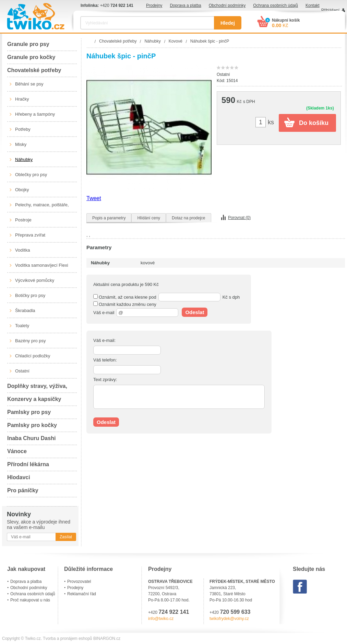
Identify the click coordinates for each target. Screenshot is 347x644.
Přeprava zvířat (30, 235)
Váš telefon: (105, 360)
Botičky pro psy (30, 295)
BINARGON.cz (107, 639)
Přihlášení (330, 10)
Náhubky (24, 159)
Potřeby (23, 129)
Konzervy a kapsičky (34, 399)
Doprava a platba (185, 5)
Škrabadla (25, 310)
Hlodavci (19, 477)
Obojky (22, 190)
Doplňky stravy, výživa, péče (37, 388)
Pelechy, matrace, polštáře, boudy (42, 207)
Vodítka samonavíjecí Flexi (42, 265)
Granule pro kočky (31, 57)
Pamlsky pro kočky (32, 425)
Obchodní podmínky (227, 5)
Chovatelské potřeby (34, 70)
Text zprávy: (105, 379)
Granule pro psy (28, 44)
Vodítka (22, 250)
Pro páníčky (23, 490)
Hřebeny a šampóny (35, 114)
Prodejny (154, 5)
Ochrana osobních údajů (276, 5)
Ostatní (22, 371)
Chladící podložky (33, 356)
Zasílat (66, 537)
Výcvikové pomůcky (35, 280)
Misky (21, 144)
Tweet (94, 198)
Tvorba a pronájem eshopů (67, 639)
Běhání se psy (29, 84)
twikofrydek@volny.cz (229, 619)
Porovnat (239, 218)
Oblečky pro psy (31, 175)
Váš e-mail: (104, 340)
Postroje (23, 220)
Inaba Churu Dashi (31, 438)
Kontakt (313, 5)
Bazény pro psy (31, 341)
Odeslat (195, 312)
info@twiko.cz (161, 619)
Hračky (22, 99)
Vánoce (17, 451)
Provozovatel (79, 582)
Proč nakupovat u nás (30, 600)
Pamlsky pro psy (29, 412)
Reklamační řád (82, 594)
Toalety (22, 326)
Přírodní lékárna (28, 464)
